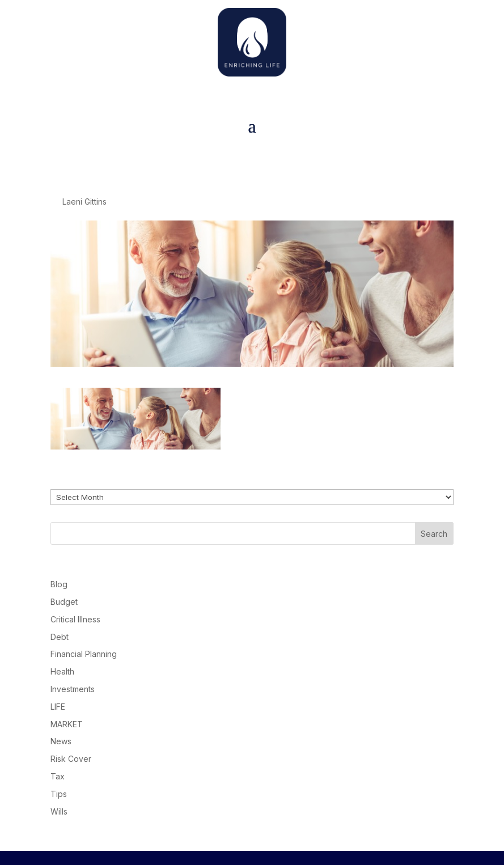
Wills (59, 811)
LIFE (58, 707)
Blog (59, 584)
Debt (60, 637)
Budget (64, 602)
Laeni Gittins (84, 202)
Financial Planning (84, 654)
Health (62, 671)
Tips (59, 794)
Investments (73, 689)
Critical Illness (75, 619)
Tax (58, 776)
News (61, 741)
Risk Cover (71, 759)
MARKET (67, 724)
